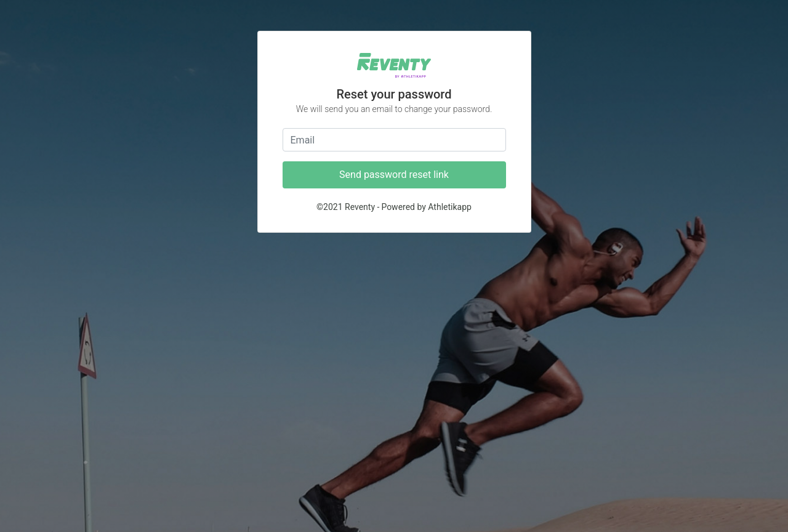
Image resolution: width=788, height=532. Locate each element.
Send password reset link (394, 175)
